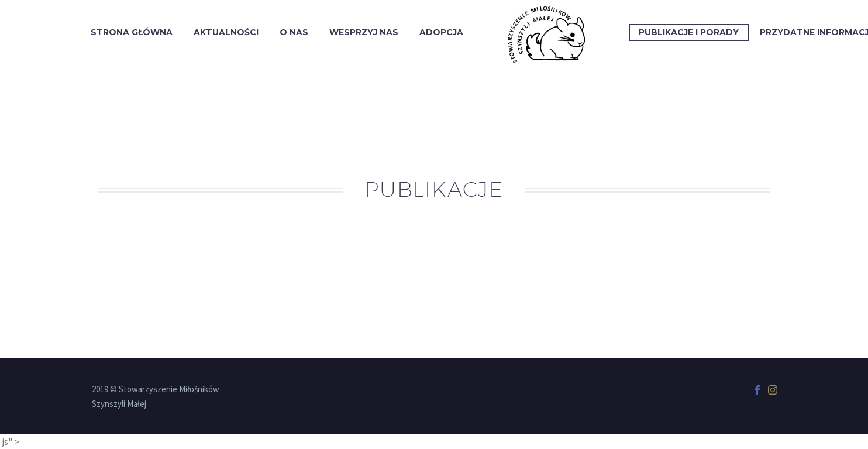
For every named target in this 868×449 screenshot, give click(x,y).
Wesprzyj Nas (364, 32)
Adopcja (441, 32)
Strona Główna (132, 32)
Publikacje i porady (689, 32)
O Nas (294, 32)
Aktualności (226, 32)
